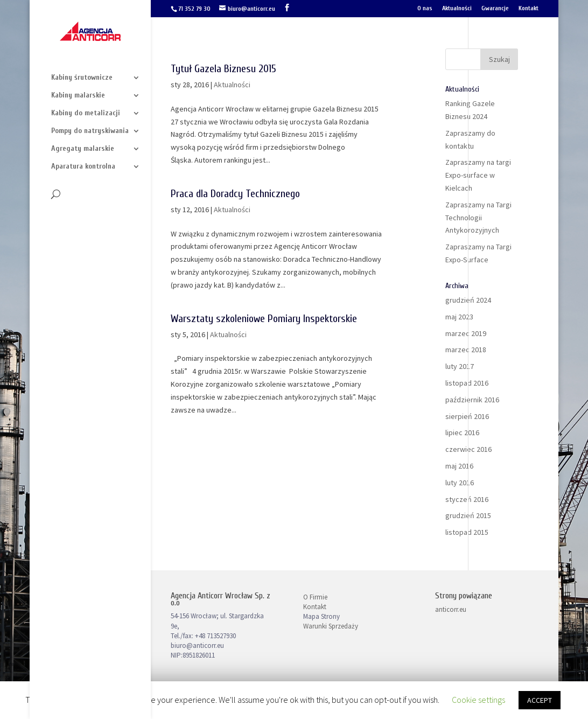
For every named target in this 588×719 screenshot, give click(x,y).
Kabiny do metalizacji (86, 113)
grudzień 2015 (468, 515)
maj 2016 (459, 466)
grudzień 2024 (468, 300)
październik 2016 (472, 400)
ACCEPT (540, 700)
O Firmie (315, 597)
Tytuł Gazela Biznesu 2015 (223, 69)
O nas (425, 8)
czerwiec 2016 (468, 449)
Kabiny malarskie (78, 96)
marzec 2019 (466, 333)
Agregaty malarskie (83, 149)
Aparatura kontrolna (83, 167)
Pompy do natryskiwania (90, 131)
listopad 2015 (467, 532)
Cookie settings (478, 700)
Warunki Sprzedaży (331, 626)
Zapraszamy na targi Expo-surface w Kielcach (478, 175)
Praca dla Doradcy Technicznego (235, 194)
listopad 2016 (467, 383)
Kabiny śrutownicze (82, 78)
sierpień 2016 (467, 416)
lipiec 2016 (462, 432)
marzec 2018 (466, 350)
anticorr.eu (451, 609)
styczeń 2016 (467, 499)
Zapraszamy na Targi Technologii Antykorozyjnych (478, 218)
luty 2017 (460, 366)
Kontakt (528, 8)
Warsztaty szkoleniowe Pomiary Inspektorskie (264, 319)
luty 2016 (460, 483)
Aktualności (457, 8)
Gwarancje (495, 8)
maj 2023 (459, 317)
